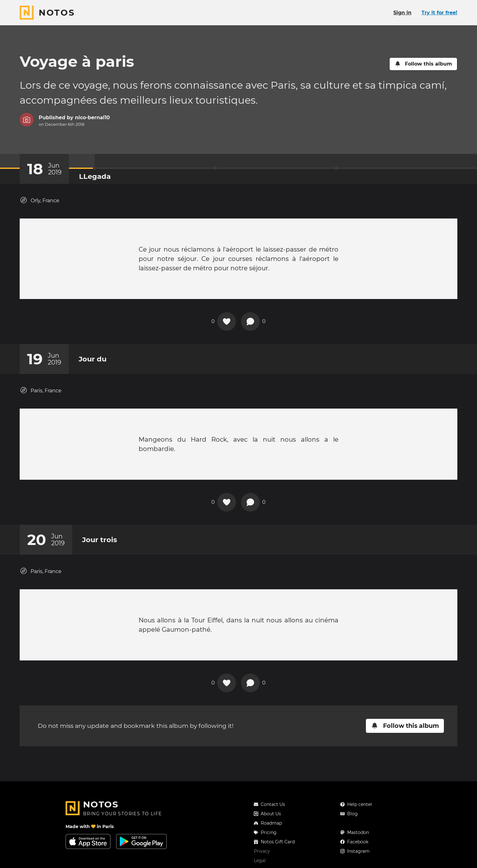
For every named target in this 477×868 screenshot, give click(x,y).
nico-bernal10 (92, 118)
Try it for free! (439, 13)
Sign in (402, 13)
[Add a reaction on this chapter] (227, 321)
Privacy (262, 851)
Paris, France (41, 390)
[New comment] (250, 321)
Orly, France (39, 200)
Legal (260, 861)
